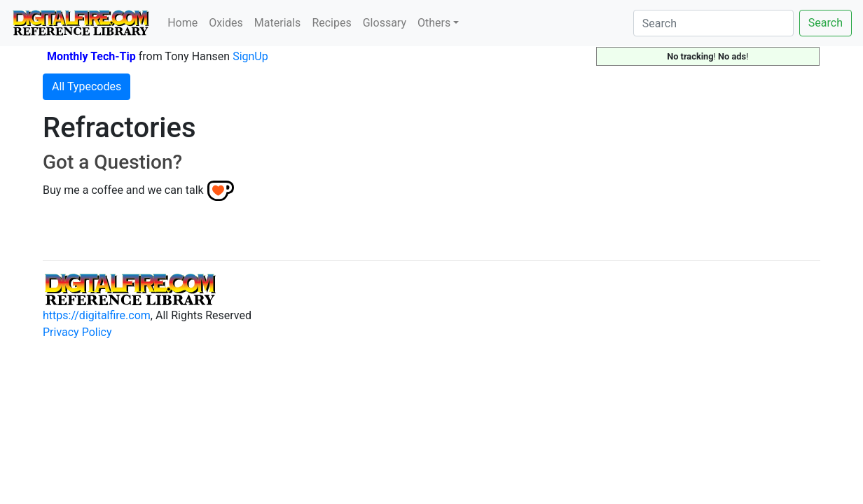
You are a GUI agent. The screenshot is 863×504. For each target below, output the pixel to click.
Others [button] (434, 23)
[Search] (713, 23)
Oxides (226, 23)
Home (182, 23)
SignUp (250, 56)
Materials (278, 23)
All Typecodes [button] (87, 86)
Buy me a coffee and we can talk (123, 190)
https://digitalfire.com (97, 315)
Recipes (331, 23)
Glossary (385, 23)
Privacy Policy (77, 332)
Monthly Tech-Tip (91, 56)
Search (826, 23)
